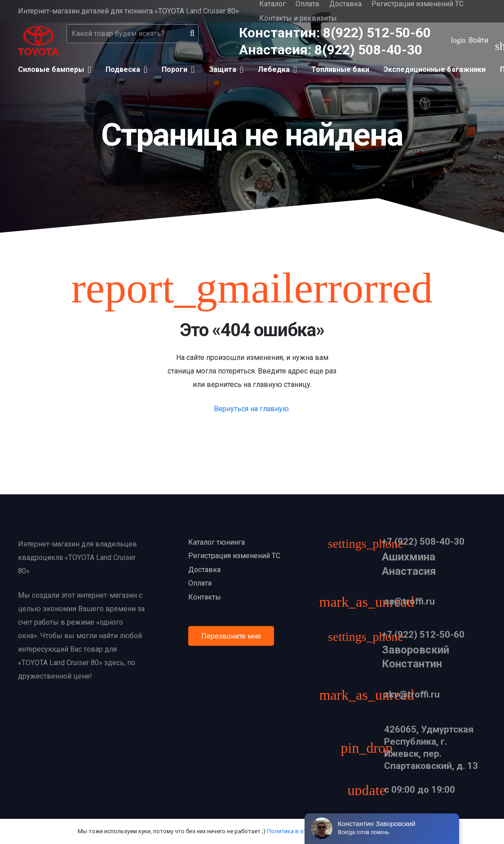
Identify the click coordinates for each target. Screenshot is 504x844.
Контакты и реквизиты (298, 18)
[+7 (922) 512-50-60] (370, 638)
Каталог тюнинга (217, 542)
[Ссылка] (38, 41)
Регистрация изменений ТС (234, 556)
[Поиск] (192, 34)
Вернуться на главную (251, 409)
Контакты (205, 597)
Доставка (204, 570)
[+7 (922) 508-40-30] (370, 545)
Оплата (200, 583)
